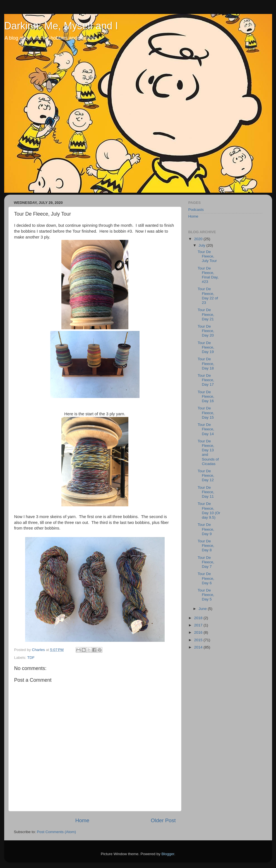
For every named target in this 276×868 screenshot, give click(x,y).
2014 (199, 647)
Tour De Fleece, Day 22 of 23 (208, 296)
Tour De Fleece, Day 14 (206, 429)
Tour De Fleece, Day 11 (206, 492)
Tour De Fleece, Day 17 (206, 380)
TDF (31, 658)
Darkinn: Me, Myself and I (61, 26)
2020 (199, 239)
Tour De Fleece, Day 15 (206, 413)
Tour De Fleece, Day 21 (206, 314)
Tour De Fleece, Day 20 (206, 331)
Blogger (168, 854)
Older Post (163, 820)
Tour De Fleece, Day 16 (206, 396)
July (203, 245)
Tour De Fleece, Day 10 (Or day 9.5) (209, 511)
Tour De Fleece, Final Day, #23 (208, 275)
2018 (199, 618)
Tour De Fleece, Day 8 (206, 546)
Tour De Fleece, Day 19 (206, 347)
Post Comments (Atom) (56, 832)
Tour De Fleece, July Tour (207, 256)
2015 (199, 640)
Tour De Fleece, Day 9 (206, 529)
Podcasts (196, 210)
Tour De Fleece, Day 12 (206, 475)
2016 (199, 632)
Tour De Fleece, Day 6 (206, 578)
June (203, 609)
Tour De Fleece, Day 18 (206, 363)
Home (82, 820)
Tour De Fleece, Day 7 (206, 562)
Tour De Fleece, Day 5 (206, 595)
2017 (199, 625)
